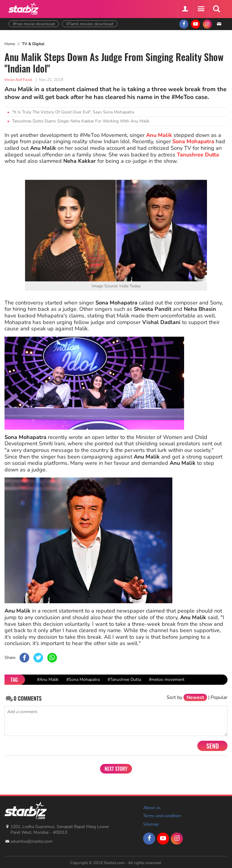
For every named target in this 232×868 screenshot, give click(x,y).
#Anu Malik (48, 680)
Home (10, 44)
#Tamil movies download (90, 24)
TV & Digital (33, 44)
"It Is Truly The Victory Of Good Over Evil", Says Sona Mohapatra (73, 112)
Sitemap (151, 824)
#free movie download (34, 24)
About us (152, 808)
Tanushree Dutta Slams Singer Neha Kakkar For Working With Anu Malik (81, 121)
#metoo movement (167, 680)
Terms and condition (162, 816)
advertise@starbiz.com (31, 841)
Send (213, 746)
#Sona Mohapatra (83, 680)
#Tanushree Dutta (124, 680)
